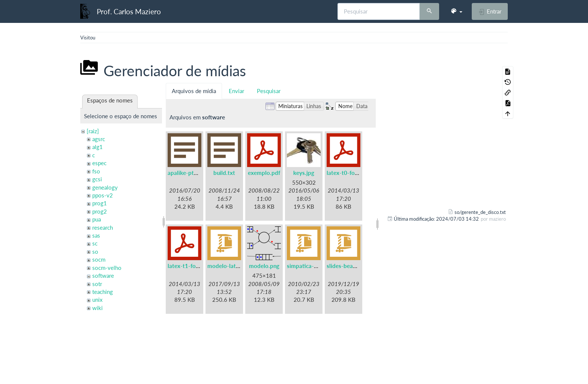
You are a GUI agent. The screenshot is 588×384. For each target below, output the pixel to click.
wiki (97, 308)
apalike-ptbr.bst (188, 173)
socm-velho (107, 268)
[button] (456, 11)
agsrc (99, 139)
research (103, 227)
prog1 (100, 203)
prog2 (100, 211)
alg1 (97, 147)
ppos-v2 (103, 195)
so (95, 251)
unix (97, 300)
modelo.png (264, 266)
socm (99, 259)
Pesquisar (269, 91)
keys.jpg (304, 173)
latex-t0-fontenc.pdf (353, 173)
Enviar (236, 91)
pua (97, 219)
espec (99, 163)
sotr (97, 284)
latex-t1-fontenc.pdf (194, 266)
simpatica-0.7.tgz (309, 266)
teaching (103, 292)
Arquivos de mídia (194, 91)
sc (95, 243)
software (103, 276)
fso (96, 171)
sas (96, 235)
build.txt (224, 173)
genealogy (105, 187)
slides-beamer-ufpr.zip (355, 266)
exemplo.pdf (264, 173)
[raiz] (93, 131)
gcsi (97, 179)
